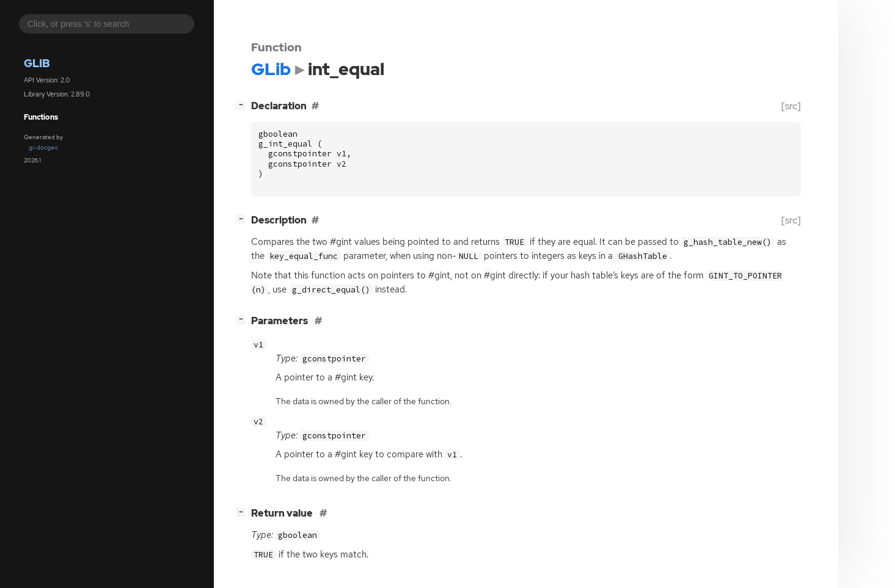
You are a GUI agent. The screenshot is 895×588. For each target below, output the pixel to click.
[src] (791, 106)
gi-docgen (43, 147)
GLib (37, 63)
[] (243, 105)
